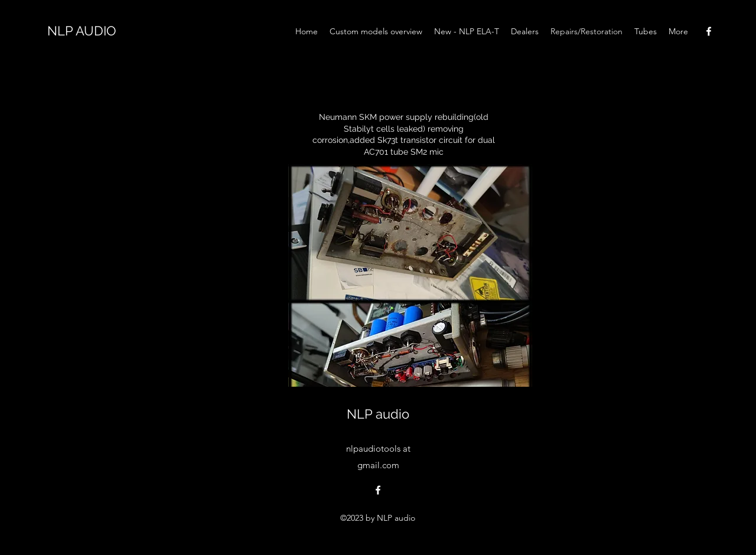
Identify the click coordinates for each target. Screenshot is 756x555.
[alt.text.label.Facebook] (709, 31)
